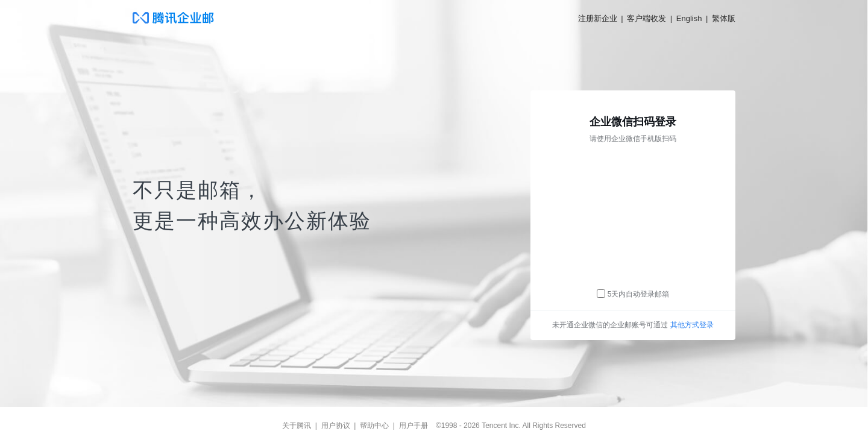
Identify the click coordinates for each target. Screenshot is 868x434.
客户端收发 (646, 18)
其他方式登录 (692, 325)
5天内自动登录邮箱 (639, 294)
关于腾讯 (297, 426)
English (689, 18)
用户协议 (336, 426)
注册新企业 (598, 18)
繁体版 (724, 18)
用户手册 (414, 426)
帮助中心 (374, 426)
